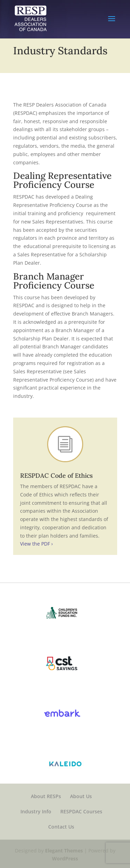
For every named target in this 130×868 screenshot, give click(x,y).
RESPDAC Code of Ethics (56, 476)
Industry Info (36, 811)
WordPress (65, 858)
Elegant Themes (64, 851)
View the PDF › (36, 544)
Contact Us (61, 827)
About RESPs (46, 796)
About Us (81, 796)
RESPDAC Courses (81, 811)
